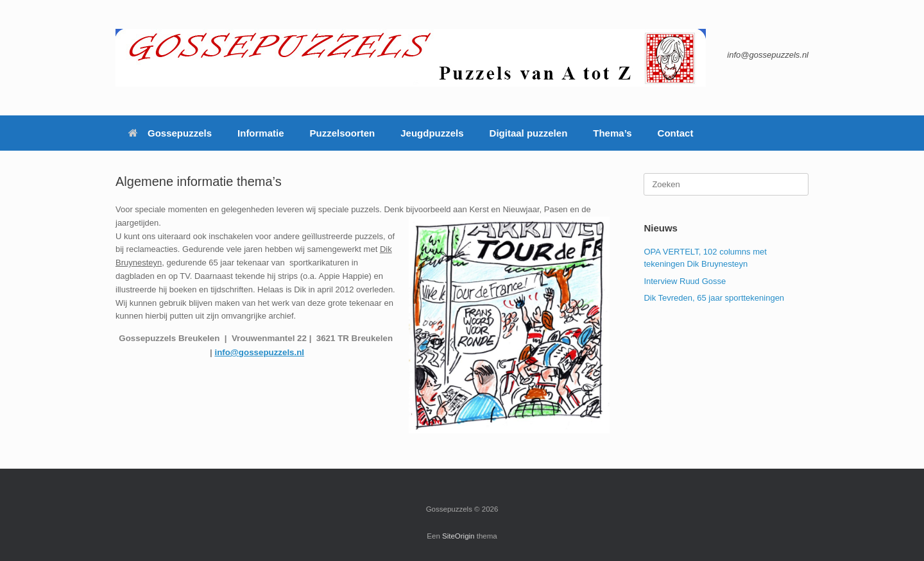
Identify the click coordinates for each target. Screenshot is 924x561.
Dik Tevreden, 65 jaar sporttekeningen (714, 298)
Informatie (261, 133)
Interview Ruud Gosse (685, 281)
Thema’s (612, 133)
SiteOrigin (458, 536)
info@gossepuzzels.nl (259, 352)
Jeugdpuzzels (432, 133)
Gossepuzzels (170, 133)
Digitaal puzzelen (529, 133)
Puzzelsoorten (343, 133)
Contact (676, 133)
